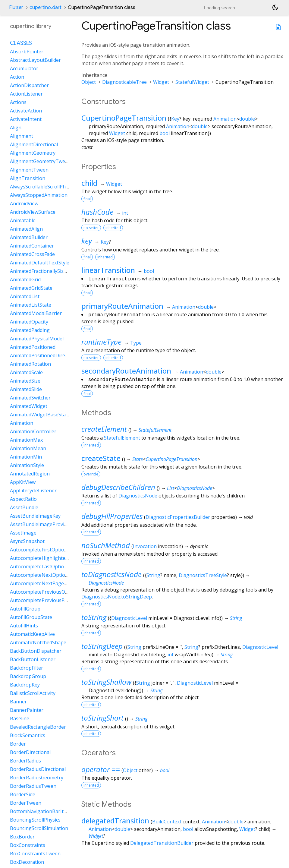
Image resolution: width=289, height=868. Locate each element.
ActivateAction (26, 111)
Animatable (23, 220)
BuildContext (167, 822)
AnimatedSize (25, 381)
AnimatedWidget (29, 406)
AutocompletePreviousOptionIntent (50, 592)
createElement (104, 429)
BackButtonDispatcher (36, 651)
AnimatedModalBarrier (36, 313)
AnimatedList (25, 296)
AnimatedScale (26, 372)
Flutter (16, 8)
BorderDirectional (30, 752)
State (138, 459)
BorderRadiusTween (33, 786)
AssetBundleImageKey (35, 516)
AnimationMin (26, 457)
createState (101, 458)
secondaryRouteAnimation (126, 371)
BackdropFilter (27, 668)
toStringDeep (102, 646)
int (125, 213)
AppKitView (23, 482)
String (153, 575)
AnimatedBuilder (29, 237)
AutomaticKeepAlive (32, 634)
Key (175, 119)
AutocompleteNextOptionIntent (46, 575)
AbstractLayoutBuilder (35, 60)
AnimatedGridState (31, 288)
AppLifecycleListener (33, 491)
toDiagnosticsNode (112, 574)
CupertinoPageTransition (124, 118)
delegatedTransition (115, 821)
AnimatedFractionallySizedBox (44, 271)
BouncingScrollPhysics (35, 820)
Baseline (20, 718)
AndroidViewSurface (33, 212)
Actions (18, 102)
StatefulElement (155, 430)
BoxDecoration (27, 862)
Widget (161, 82)
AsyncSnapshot (27, 541)
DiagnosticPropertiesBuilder (178, 517)
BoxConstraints (28, 845)
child (89, 183)
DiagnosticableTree (124, 82)
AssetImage (23, 533)
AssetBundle (24, 507)
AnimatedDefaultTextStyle (40, 263)
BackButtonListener (33, 659)
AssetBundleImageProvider (41, 524)
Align (16, 128)
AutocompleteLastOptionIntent (45, 567)
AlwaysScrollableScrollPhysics (43, 187)
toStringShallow (106, 682)
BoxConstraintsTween (35, 854)
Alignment (22, 136)
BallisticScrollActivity (33, 693)
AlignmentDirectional (34, 144)
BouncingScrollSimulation (39, 828)
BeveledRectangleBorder (38, 727)
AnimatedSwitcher (30, 398)
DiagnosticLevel (129, 618)
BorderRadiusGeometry (37, 778)
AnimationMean (28, 448)
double (247, 119)
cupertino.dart (46, 8)
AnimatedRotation (30, 364)
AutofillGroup (25, 609)
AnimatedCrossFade (32, 254)
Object (89, 82)
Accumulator (24, 68)
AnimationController (33, 431)
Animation (225, 119)
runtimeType (101, 342)
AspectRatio (23, 499)
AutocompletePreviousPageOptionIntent (56, 600)
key (87, 241)
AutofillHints (24, 626)
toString (94, 617)
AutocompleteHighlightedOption (47, 558)
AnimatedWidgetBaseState (40, 415)
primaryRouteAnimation (122, 306)
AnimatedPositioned (33, 347)
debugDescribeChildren (118, 487)
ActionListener (26, 94)
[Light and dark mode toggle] (275, 8)
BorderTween (26, 803)
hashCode (97, 212)
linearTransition (108, 270)
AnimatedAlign (26, 229)
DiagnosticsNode (195, 488)
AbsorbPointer (27, 52)
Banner (18, 702)
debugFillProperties (112, 516)
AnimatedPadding (30, 330)
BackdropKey (25, 685)
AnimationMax (26, 440)
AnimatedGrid (25, 279)
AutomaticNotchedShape (38, 642)
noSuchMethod (106, 545)
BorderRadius (25, 761)
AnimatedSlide (26, 389)
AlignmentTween (29, 170)
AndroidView (24, 204)
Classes (21, 43)
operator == (101, 769)
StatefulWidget (192, 82)
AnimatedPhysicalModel (37, 339)
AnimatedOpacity (29, 322)
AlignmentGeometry (33, 153)
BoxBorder (22, 837)
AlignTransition (28, 178)
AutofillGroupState (31, 617)
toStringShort (102, 718)
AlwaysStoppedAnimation (39, 195)
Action (17, 77)
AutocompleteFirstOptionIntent (46, 550)
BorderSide (23, 794)
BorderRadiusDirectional (38, 769)
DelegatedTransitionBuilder (162, 843)
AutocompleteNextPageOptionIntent (52, 583)
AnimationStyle (27, 465)
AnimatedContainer (32, 246)
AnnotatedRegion (30, 474)
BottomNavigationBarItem (40, 811)
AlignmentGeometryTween (40, 161)
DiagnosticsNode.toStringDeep (117, 597)
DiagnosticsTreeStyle (203, 575)
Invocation (145, 546)
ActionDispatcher (29, 85)
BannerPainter (27, 710)
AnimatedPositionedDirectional (45, 355)
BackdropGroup (28, 676)
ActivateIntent (26, 119)
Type (136, 343)
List (171, 488)
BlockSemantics (28, 735)
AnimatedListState (31, 305)
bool (165, 133)
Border (18, 744)
